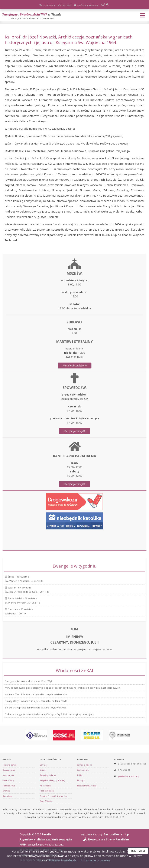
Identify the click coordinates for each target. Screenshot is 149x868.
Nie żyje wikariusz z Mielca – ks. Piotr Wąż (28, 717)
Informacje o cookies (95, 860)
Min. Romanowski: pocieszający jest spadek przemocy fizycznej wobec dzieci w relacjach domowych (62, 723)
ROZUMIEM (138, 851)
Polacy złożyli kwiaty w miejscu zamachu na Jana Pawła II (37, 736)
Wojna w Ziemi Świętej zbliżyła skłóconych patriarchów (36, 730)
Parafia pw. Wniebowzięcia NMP (32, 16)
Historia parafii (9, 839)
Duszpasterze (9, 844)
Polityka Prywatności (63, 860)
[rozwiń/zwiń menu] (143, 15)
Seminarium (83, 844)
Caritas (43, 839)
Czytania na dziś (85, 839)
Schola (43, 844)
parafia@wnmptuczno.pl (87, 5)
